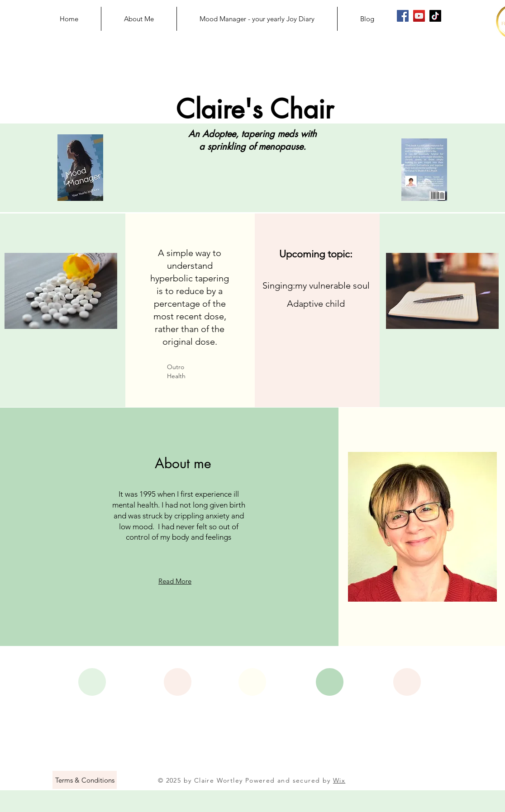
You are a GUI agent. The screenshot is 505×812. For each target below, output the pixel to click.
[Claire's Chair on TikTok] (435, 16)
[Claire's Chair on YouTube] (419, 16)
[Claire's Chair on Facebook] (403, 16)
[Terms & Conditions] (85, 780)
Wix (339, 780)
